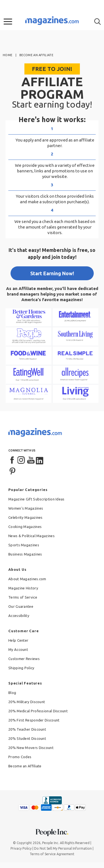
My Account (18, 649)
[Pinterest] (12, 470)
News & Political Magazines (31, 536)
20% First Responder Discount (34, 720)
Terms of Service (23, 597)
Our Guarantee (21, 606)
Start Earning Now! (52, 273)
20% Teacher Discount (27, 729)
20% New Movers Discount (31, 748)
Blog (12, 693)
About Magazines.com (27, 579)
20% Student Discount (27, 738)
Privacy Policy (21, 848)
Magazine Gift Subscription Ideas (36, 499)
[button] (8, 22)
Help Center (18, 640)
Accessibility (19, 616)
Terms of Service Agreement (52, 854)
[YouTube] (31, 460)
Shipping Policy (21, 668)
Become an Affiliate (25, 766)
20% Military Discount (27, 702)
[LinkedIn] (40, 460)
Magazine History (23, 588)
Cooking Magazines (25, 527)
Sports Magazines (24, 545)
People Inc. (51, 843)
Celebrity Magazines (26, 517)
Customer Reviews (24, 659)
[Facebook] (12, 460)
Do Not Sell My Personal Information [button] (63, 848)
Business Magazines (25, 554)
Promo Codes (20, 757)
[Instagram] (22, 460)
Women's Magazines (26, 508)
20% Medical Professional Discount (38, 711)
